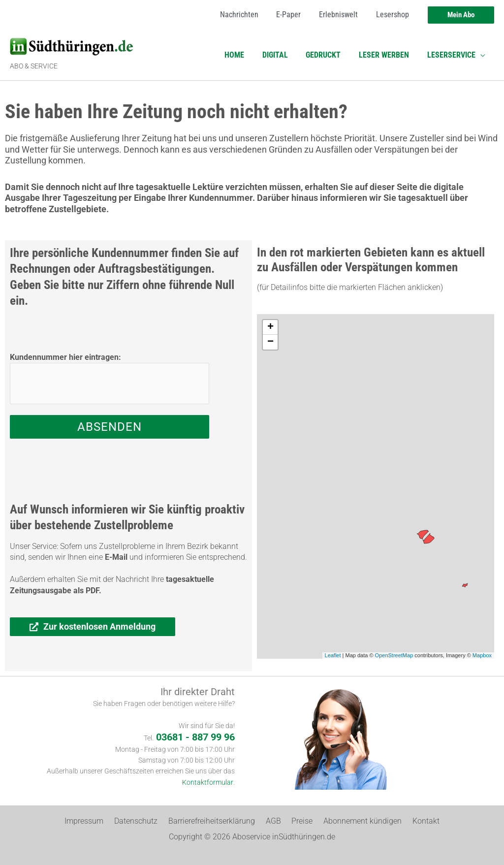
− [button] (270, 342)
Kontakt (418, 821)
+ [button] (270, 327)
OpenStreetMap (394, 655)
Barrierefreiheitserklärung (215, 821)
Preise (299, 821)
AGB (273, 821)
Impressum (93, 821)
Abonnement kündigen (357, 821)
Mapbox (482, 655)
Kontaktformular (208, 783)
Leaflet (333, 655)
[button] (461, 15)
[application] (481, 55)
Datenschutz (142, 821)
